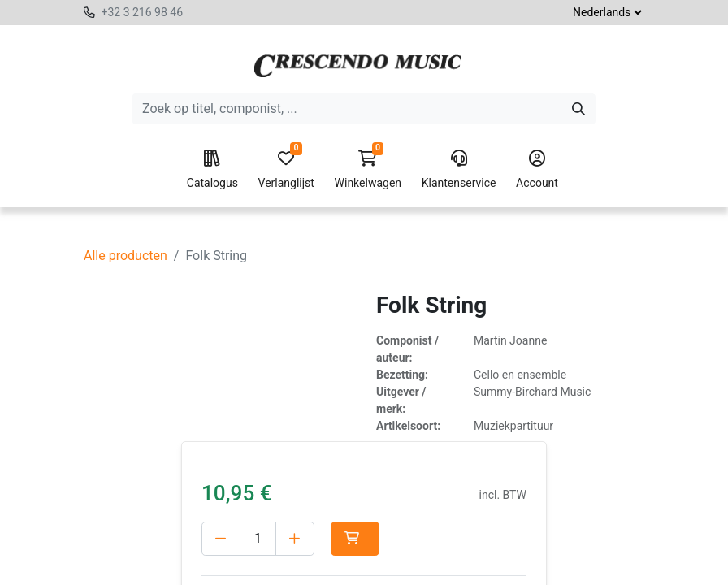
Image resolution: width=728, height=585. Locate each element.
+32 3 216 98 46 (142, 12)
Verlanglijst (286, 170)
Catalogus (212, 170)
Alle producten (126, 256)
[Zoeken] (578, 109)
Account (537, 170)
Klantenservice (459, 170)
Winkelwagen (368, 170)
